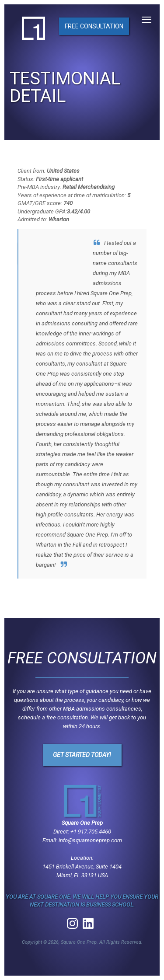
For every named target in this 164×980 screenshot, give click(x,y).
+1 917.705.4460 (91, 832)
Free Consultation (94, 26)
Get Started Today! (82, 755)
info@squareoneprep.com (90, 840)
